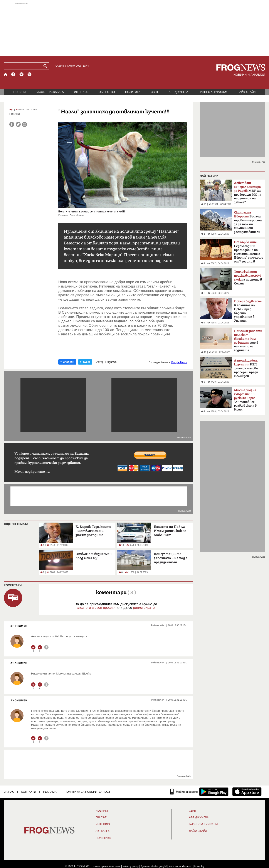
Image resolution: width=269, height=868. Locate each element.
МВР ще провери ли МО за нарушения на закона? (248, 193)
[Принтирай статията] (24, 124)
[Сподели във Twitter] (18, 124)
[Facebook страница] (13, 74)
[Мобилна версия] (184, 792)
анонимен (19, 626)
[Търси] (46, 66)
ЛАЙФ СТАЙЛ (246, 92)
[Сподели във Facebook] (12, 124)
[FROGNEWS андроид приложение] (214, 792)
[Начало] (6, 74)
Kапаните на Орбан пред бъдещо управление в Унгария (248, 311)
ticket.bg (199, 866)
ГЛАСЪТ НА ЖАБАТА (50, 92)
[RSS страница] (30, 74)
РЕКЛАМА (50, 792)
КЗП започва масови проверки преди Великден (246, 368)
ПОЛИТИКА (133, 92)
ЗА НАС (9, 792)
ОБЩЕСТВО (107, 92)
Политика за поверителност (88, 792)
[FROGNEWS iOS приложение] (247, 792)
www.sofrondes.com (181, 866)
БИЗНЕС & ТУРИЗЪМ (213, 92)
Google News (179, 362)
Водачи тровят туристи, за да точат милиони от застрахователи (248, 222)
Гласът (101, 818)
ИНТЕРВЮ (81, 92)
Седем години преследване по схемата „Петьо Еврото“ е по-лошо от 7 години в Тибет (249, 253)
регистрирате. (144, 608)
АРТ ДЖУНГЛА (178, 92)
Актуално (103, 831)
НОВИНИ (20, 92)
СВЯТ (155, 92)
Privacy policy (131, 866)
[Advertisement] (134, 29)
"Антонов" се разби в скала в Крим (245, 400)
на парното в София (248, 278)
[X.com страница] (22, 74)
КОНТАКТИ (29, 792)
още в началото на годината (248, 341)
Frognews (111, 362)
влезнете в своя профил (96, 608)
